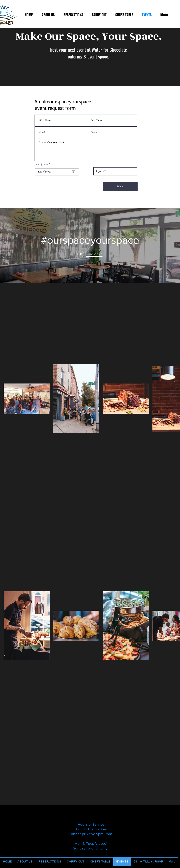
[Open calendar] (73, 172)
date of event (43, 164)
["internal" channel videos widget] (90, 246)
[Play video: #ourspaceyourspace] (90, 254)
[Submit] (120, 187)
